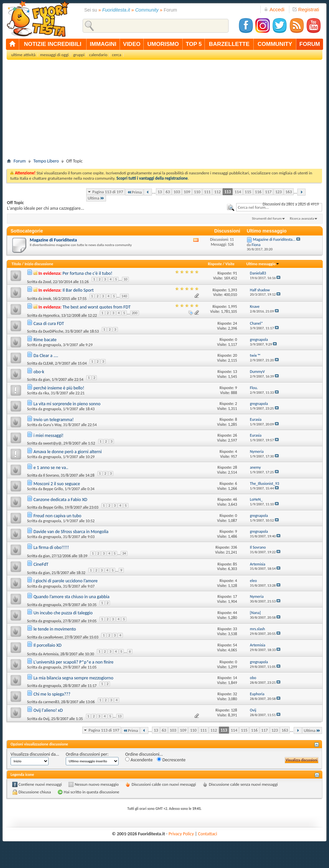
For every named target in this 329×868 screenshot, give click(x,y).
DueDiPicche (53, 331)
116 (258, 192)
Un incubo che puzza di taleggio (63, 613)
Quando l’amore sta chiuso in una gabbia (71, 597)
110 (197, 192)
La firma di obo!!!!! (51, 547)
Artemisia (51, 654)
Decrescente (171, 760)
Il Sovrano (51, 475)
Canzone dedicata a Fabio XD (60, 500)
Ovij (46, 719)
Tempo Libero (46, 161)
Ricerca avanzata (302, 218)
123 (278, 192)
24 (235, 323)
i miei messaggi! (48, 435)
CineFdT (41, 564)
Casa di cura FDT (49, 324)
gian (46, 380)
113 (228, 192)
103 (177, 192)
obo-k (39, 372)
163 (289, 192)
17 (235, 597)
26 (235, 435)
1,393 (232, 290)
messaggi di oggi (54, 55)
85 (235, 564)
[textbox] (279, 207)
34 (124, 553)
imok (47, 299)
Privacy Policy (181, 834)
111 (207, 192)
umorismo (163, 44)
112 (217, 192)
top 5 (194, 44)
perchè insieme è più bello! (59, 388)
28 (235, 467)
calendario (98, 55)
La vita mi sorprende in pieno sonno (67, 404)
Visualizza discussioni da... (35, 754)
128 (234, 710)
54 (235, 645)
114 (238, 192)
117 (268, 192)
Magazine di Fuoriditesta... (274, 239)
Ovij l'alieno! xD (48, 710)
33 (235, 629)
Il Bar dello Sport (78, 290)
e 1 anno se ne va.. (51, 468)
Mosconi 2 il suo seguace (57, 484)
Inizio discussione (39, 264)
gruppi (79, 55)
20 (235, 355)
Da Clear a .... (46, 356)
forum (310, 44)
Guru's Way (52, 425)
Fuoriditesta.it (116, 10)
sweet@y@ (52, 443)
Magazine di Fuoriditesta (53, 240)
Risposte (215, 264)
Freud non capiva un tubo (57, 516)
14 (235, 678)
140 (124, 296)
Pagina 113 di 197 (108, 192)
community (275, 44)
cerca (117, 55)
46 (235, 499)
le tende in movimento (55, 629)
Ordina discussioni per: (87, 754)
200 (135, 313)
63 (168, 192)
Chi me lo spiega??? (52, 694)
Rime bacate (45, 340)
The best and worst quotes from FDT (96, 307)
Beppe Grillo (53, 489)
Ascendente (139, 760)
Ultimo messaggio (263, 264)
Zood (47, 282)
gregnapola (52, 345)
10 (125, 279)
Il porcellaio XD (47, 645)
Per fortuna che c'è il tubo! (87, 273)
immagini (103, 44)
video (132, 44)
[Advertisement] (164, 111)
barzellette (229, 44)
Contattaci (208, 834)
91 (235, 273)
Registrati (306, 9)
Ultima (96, 198)
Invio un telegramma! (54, 420)
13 (160, 192)
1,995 (232, 307)
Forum (20, 161)
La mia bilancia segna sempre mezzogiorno (73, 678)
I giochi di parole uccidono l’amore (65, 581)
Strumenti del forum (267, 218)
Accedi (274, 9)
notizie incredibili (53, 44)
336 (234, 547)
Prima (134, 192)
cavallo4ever (53, 637)
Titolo (16, 264)
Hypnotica (51, 315)
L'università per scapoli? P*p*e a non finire (73, 662)
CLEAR (48, 363)
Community (147, 10)
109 (187, 192)
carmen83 (51, 702)
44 (235, 613)
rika (46, 393)
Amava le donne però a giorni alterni (68, 452)
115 (248, 192)
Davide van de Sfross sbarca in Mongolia (71, 532)
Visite (230, 264)
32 (235, 694)
